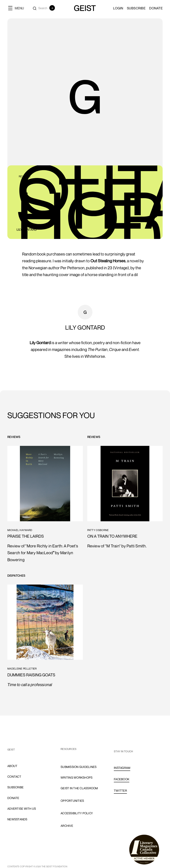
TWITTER (120, 791)
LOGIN (118, 8)
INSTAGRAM (122, 768)
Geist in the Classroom (79, 788)
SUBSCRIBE (136, 8)
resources (69, 749)
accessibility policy (77, 813)
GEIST (11, 749)
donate (13, 798)
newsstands (17, 819)
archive (67, 826)
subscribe (15, 787)
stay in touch (123, 751)
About (12, 766)
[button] (17, 8)
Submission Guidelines (79, 767)
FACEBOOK (122, 779)
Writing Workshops (77, 778)
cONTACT (14, 777)
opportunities (72, 801)
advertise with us (22, 809)
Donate (156, 8)
